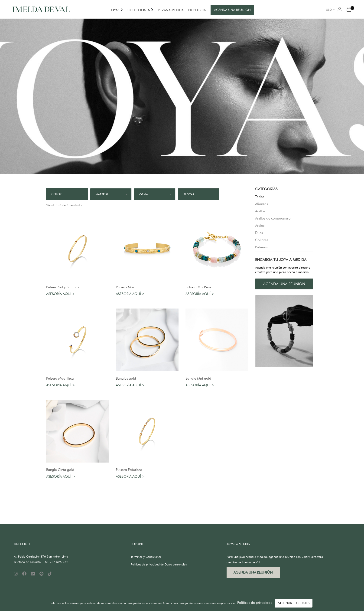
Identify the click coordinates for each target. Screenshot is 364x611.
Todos (260, 197)
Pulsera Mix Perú (198, 287)
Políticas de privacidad (255, 603)
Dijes (259, 233)
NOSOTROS (197, 10)
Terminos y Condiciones (146, 557)
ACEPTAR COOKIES (294, 603)
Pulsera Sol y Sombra (63, 287)
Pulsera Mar (125, 287)
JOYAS (115, 10)
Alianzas (262, 204)
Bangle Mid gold (198, 378)
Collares (262, 240)
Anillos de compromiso (273, 218)
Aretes (260, 226)
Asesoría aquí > (61, 294)
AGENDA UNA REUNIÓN (232, 10)
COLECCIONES (139, 10)
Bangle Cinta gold (60, 470)
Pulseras (261, 247)
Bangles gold (126, 378)
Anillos (260, 211)
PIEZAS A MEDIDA (171, 10)
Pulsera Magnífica (60, 378)
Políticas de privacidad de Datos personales (159, 564)
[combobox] (331, 9)
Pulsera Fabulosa (129, 470)
